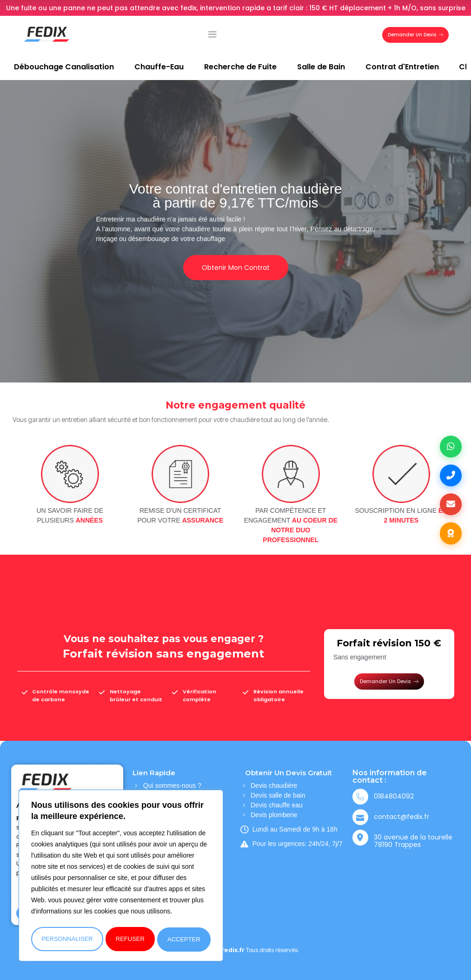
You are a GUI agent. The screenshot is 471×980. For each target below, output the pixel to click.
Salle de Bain (321, 67)
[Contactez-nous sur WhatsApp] (450, 445)
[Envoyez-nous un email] (450, 505)
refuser (130, 939)
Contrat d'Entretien (402, 67)
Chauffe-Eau (159, 67)
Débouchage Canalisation (64, 67)
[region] (121, 877)
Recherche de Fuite (240, 67)
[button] (212, 35)
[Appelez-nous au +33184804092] (450, 475)
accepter (184, 939)
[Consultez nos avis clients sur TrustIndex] (450, 536)
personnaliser (67, 939)
